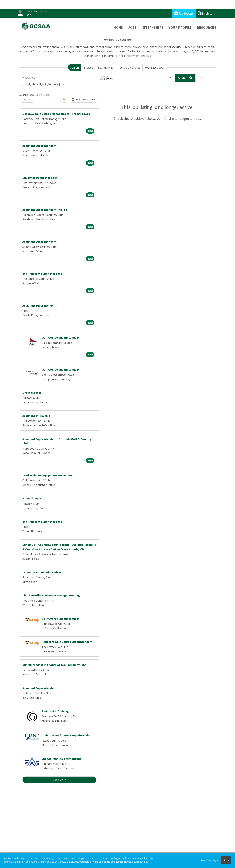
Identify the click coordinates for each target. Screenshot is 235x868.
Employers (206, 13)
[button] (205, 78)
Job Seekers (184, 13)
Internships (153, 27)
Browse (88, 67)
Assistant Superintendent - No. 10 (45, 210)
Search (75, 67)
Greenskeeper (32, 393)
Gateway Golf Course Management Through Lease (56, 114)
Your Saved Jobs (155, 67)
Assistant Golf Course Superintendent (67, 642)
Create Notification (84, 100)
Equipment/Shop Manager (40, 178)
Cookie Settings (208, 860)
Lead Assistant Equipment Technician (47, 475)
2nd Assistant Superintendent (42, 274)
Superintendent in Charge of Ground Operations (54, 665)
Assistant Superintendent (39, 146)
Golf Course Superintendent (60, 337)
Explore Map (106, 67)
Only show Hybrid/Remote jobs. (45, 84)
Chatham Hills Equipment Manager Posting (51, 595)
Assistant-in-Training (36, 416)
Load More (59, 780)
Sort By (27, 100)
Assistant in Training (55, 711)
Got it (226, 860)
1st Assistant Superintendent (42, 572)
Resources (207, 27)
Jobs (132, 27)
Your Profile (180, 27)
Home (118, 27)
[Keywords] (59, 78)
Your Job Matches (129, 67)
